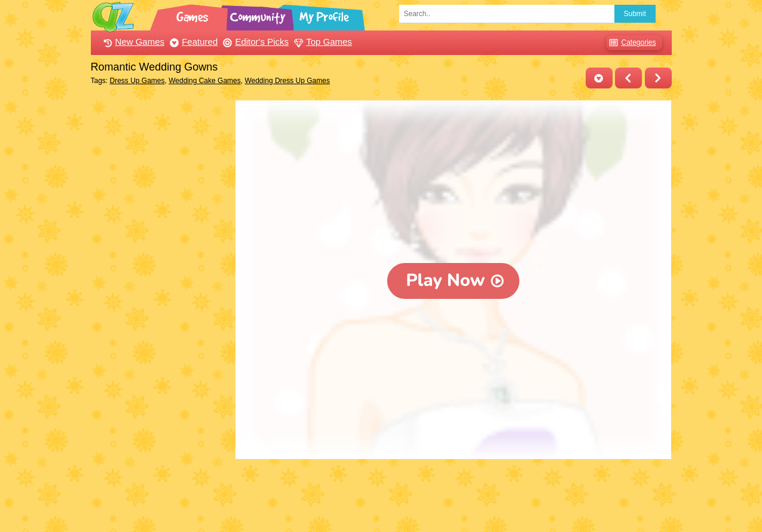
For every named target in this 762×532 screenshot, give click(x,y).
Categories (631, 43)
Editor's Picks (254, 42)
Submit (635, 14)
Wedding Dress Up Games (287, 81)
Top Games (322, 42)
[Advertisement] (160, 280)
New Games (133, 42)
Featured (192, 42)
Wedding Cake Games (205, 81)
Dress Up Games (137, 81)
